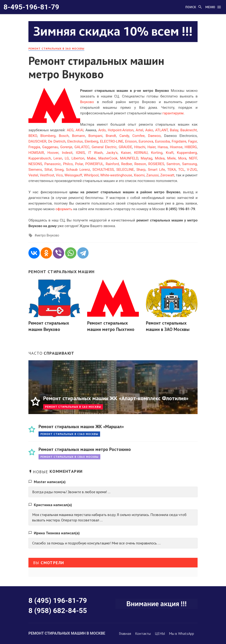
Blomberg (48, 136)
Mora (182, 158)
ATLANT (162, 130)
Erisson (131, 141)
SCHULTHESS (103, 170)
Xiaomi (139, 175)
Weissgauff (73, 175)
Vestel (33, 175)
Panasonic (53, 164)
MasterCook (108, 158)
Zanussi (153, 175)
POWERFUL (94, 164)
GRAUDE (125, 147)
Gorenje (66, 147)
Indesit (67, 153)
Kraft (170, 153)
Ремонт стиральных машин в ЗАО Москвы (168, 326)
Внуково (87, 102)
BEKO (33, 136)
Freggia (34, 147)
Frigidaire (179, 141)
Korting (157, 153)
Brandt (111, 136)
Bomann (78, 136)
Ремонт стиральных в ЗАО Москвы (56, 48)
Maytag (147, 158)
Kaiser (126, 153)
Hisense (176, 147)
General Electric (104, 147)
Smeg (59, 170)
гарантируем (173, 113)
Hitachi (140, 147)
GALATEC (82, 147)
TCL (181, 170)
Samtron (173, 164)
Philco (68, 164)
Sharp (141, 170)
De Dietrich (57, 141)
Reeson (140, 164)
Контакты (143, 633)
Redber (127, 164)
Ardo (102, 130)
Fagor (193, 141)
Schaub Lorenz (78, 170)
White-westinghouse (116, 175)
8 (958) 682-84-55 (58, 611)
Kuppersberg (187, 153)
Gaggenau (50, 147)
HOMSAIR (36, 153)
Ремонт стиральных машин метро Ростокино (85, 449)
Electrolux (75, 141)
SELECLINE (125, 170)
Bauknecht (189, 130)
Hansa (163, 147)
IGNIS (80, 153)
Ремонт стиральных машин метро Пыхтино (111, 326)
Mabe (91, 158)
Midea (160, 158)
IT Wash (95, 153)
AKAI (80, 130)
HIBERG (191, 147)
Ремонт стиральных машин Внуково (49, 326)
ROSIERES (156, 164)
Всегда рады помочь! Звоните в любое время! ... (71, 492)
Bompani (95, 136)
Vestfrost (47, 175)
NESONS (35, 164)
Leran (58, 158)
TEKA (172, 170)
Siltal (48, 170)
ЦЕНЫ (160, 633)
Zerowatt (167, 175)
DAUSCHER (37, 141)
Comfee (138, 136)
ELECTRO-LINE (112, 141)
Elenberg (91, 141)
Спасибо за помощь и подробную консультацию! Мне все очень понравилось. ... (96, 543)
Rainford (112, 164)
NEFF (193, 158)
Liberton (78, 158)
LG (67, 158)
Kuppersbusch (40, 158)
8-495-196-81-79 (31, 7)
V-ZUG (192, 170)
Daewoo (154, 136)
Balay (174, 130)
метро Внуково (48, 235)
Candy (124, 136)
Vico (59, 175)
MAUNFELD (129, 158)
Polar (79, 164)
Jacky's (112, 153)
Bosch (64, 136)
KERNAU (141, 153)
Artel (140, 130)
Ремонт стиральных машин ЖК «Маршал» (81, 426)
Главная (125, 633)
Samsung (189, 164)
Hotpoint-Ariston (121, 130)
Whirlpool (91, 175)
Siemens (35, 170)
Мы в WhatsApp (181, 633)
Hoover (53, 153)
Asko (149, 130)
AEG (70, 130)
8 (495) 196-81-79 (58, 600)
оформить (64, 209)
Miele (171, 158)
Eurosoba (162, 141)
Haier (151, 147)
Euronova (146, 141)
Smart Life (157, 170)
